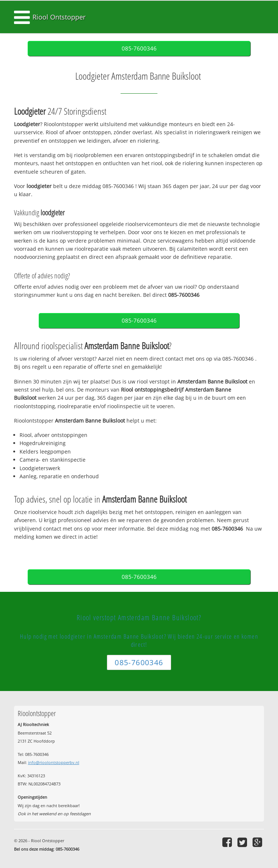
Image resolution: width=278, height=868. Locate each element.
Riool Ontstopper (59, 17)
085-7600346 (139, 48)
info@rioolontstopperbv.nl (54, 762)
